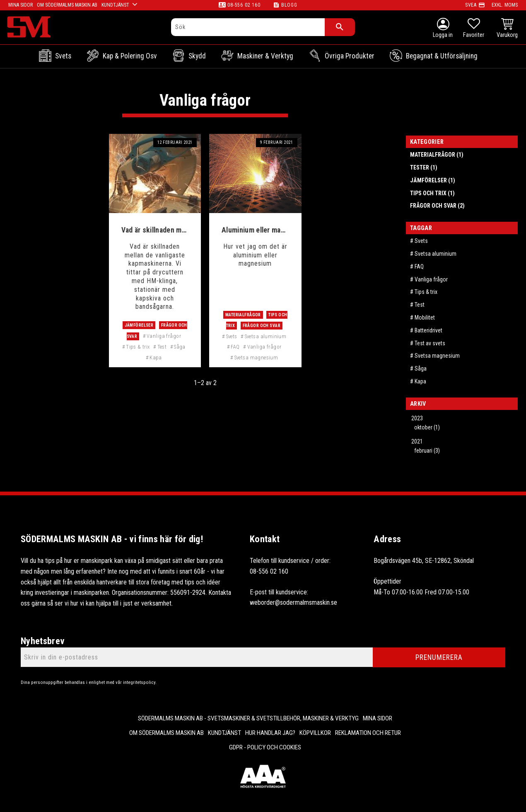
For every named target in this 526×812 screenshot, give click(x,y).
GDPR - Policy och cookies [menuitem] (265, 747)
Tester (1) (424, 167)
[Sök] (340, 27)
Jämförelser (139, 325)
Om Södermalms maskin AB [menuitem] (166, 733)
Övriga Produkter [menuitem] (350, 56)
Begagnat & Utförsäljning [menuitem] (442, 56)
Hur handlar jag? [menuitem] (270, 733)
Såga (180, 347)
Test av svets (430, 343)
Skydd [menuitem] (197, 56)
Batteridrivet (428, 330)
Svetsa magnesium (256, 358)
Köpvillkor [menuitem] (315, 733)
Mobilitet (425, 318)
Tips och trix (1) (432, 193)
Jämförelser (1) (433, 180)
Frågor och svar (262, 326)
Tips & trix (138, 347)
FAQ (235, 347)
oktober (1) (427, 427)
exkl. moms (505, 5)
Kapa (156, 358)
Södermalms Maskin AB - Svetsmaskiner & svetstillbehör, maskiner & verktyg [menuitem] (248, 718)
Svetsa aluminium (266, 336)
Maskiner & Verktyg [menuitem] (265, 56)
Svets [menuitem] (63, 56)
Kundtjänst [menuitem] (224, 733)
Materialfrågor (243, 315)
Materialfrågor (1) (437, 155)
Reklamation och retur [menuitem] (368, 733)
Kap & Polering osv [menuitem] (130, 56)
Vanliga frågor (164, 336)
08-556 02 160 (244, 5)
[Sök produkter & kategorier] (248, 27)
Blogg (289, 5)
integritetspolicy (139, 682)
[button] (474, 29)
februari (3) (427, 451)
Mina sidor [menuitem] (378, 718)
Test (162, 347)
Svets (232, 336)
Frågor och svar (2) (437, 206)
